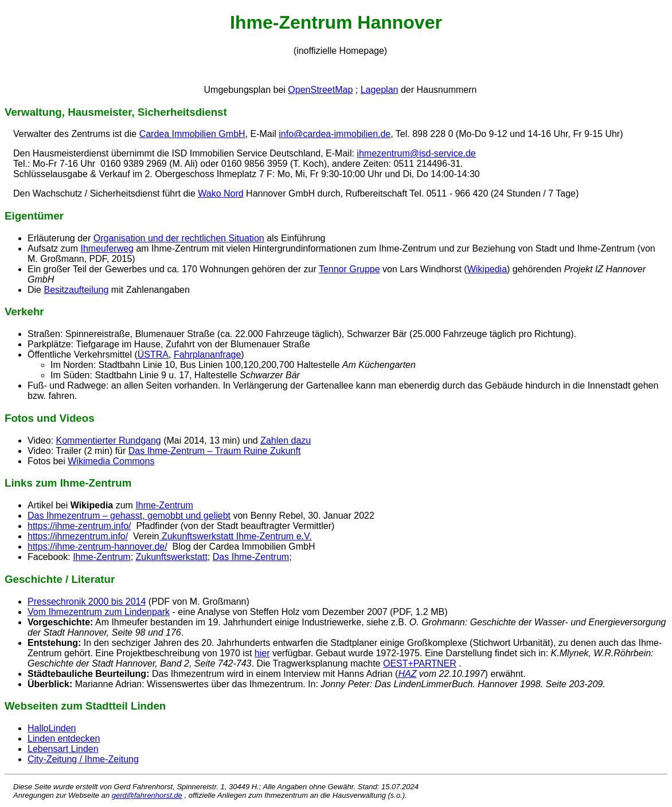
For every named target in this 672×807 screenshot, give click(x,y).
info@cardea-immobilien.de (335, 134)
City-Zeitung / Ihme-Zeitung (83, 759)
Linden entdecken (64, 739)
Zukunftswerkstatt (172, 557)
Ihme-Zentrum (164, 505)
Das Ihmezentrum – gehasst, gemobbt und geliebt (129, 516)
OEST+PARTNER (420, 663)
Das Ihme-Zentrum (251, 557)
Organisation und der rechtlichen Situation (179, 238)
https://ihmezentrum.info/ (78, 536)
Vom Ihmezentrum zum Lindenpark (99, 612)
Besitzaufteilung (76, 290)
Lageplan (380, 90)
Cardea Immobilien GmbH (192, 134)
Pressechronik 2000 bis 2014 (87, 602)
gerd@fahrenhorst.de (147, 795)
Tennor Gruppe (349, 269)
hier (262, 653)
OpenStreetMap (320, 90)
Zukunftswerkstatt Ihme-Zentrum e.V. (235, 536)
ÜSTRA (153, 354)
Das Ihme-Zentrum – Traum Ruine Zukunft (215, 451)
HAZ (407, 674)
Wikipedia (487, 269)
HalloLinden (52, 728)
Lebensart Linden (63, 749)
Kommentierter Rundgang (109, 440)
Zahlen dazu (286, 440)
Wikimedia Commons (111, 461)
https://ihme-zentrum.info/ (79, 526)
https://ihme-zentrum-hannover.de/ (97, 547)
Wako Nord (220, 193)
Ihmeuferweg (107, 248)
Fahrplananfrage (207, 354)
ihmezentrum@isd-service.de (416, 153)
